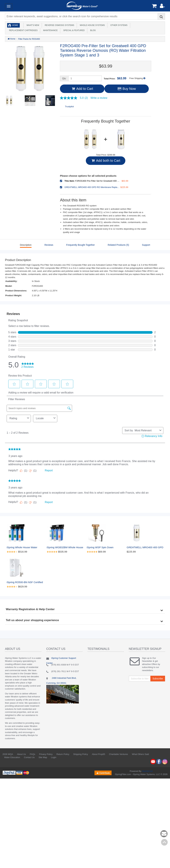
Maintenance (50, 30)
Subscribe (158, 679)
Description (26, 245)
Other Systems (118, 25)
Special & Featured (73, 30)
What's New (32, 25)
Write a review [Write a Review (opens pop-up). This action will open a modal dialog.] (99, 98)
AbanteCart (147, 771)
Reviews (49, 245)
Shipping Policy (81, 754)
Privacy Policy (46, 754)
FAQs (32, 754)
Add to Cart (82, 89)
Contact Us (29, 757)
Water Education (12, 757)
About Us (21, 754)
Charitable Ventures (119, 754)
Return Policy (63, 754)
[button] (162, 7)
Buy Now (127, 89)
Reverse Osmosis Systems (59, 25)
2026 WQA (8, 754)
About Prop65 (98, 754)
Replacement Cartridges (23, 30)
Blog (92, 30)
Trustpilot (69, 107)
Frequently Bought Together (80, 245)
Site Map (43, 757)
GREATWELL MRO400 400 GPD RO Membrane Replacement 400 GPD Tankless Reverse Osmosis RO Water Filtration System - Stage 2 (145, 547)
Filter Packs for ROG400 (29, 39)
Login (54, 757)
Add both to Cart (106, 161)
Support (146, 245)
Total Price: (115, 78)
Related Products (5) (118, 245)
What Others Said (140, 754)
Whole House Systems (92, 25)
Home (15, 25)
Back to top (164, 842)
